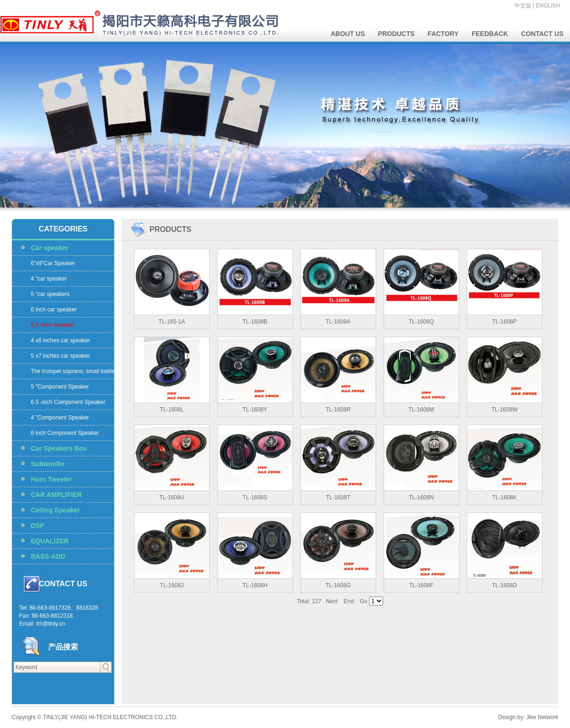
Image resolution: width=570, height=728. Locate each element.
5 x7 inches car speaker (61, 356)
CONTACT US (542, 34)
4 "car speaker (49, 279)
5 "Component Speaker (60, 387)
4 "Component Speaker (60, 418)
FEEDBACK (490, 34)
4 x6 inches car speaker (61, 340)
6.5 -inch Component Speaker (68, 402)
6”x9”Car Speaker (53, 263)
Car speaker (50, 248)
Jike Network (542, 717)
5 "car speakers (50, 294)
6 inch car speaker (54, 310)
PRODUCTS (396, 34)
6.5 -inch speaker (52, 325)
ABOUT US (348, 34)
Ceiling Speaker (55, 510)
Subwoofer (48, 464)
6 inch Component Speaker (65, 433)
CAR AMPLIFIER (56, 495)
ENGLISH (548, 6)
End (349, 601)
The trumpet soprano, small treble (73, 371)
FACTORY (443, 34)
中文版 (523, 6)
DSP (38, 526)
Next (331, 601)
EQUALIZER (50, 541)
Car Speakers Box (59, 448)
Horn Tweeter (51, 479)
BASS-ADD (48, 556)
